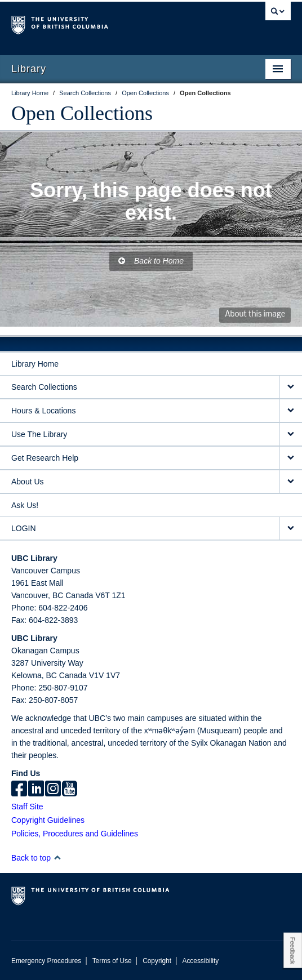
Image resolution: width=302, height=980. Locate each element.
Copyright (157, 961)
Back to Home (151, 261)
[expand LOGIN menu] (291, 529)
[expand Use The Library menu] (291, 435)
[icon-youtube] (70, 790)
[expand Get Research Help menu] (291, 458)
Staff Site (27, 807)
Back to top (36, 858)
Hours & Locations (43, 411)
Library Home (35, 364)
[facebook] (19, 790)
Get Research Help (45, 458)
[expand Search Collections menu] (291, 387)
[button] (57, 857)
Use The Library (39, 434)
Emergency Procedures (46, 961)
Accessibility (200, 961)
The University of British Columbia (109, 23)
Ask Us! (25, 505)
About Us (28, 482)
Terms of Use (112, 961)
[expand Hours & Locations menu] (291, 411)
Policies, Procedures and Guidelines (75, 834)
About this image (255, 315)
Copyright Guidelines (48, 820)
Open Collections (82, 113)
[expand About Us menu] (291, 482)
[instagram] (53, 790)
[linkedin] (36, 790)
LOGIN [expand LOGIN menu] (24, 528)
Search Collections (44, 387)
